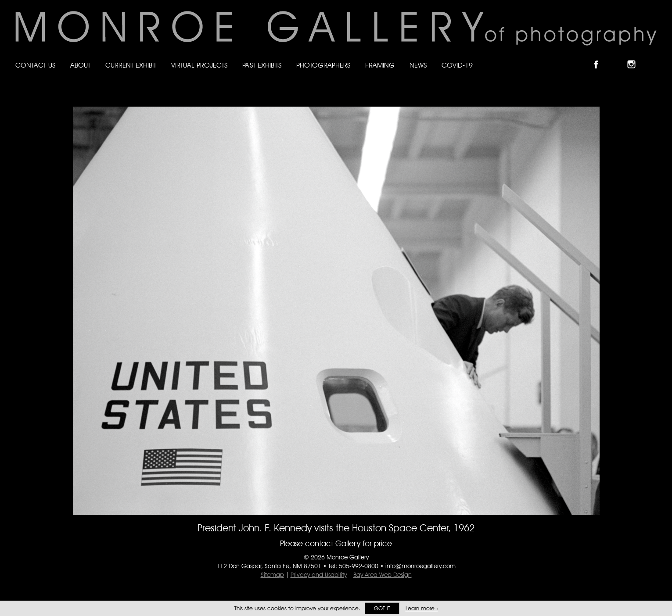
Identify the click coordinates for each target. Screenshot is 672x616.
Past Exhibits (262, 65)
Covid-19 (457, 65)
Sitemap (272, 575)
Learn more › (422, 608)
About (80, 65)
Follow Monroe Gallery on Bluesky (618, 57)
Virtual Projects (199, 65)
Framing (380, 65)
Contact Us (35, 65)
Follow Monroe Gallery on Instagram (635, 57)
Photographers (323, 65)
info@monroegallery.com (420, 566)
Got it (382, 608)
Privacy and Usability (319, 575)
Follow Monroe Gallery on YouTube (653, 57)
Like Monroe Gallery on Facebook (600, 57)
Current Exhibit (131, 65)
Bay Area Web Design (383, 575)
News (418, 65)
